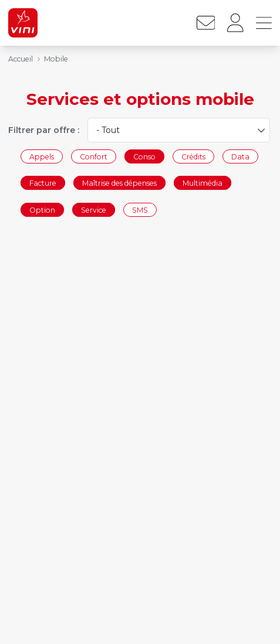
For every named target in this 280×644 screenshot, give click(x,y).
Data (240, 156)
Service (94, 209)
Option (42, 209)
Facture (43, 183)
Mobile (56, 59)
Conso (144, 156)
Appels (42, 156)
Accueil (21, 59)
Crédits (193, 156)
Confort (94, 156)
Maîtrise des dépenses (119, 183)
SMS (140, 209)
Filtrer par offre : (44, 130)
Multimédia (203, 183)
